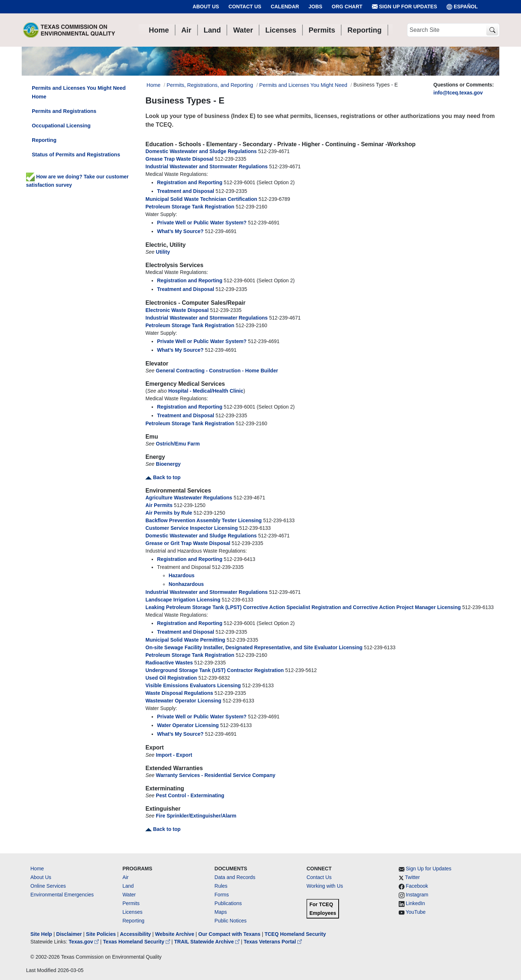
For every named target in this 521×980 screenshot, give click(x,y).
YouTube (416, 912)
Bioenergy (168, 464)
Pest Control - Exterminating (190, 795)
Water (129, 895)
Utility (163, 252)
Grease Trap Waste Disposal (179, 159)
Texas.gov (84, 942)
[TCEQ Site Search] (492, 30)
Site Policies (101, 934)
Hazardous (182, 575)
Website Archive (175, 934)
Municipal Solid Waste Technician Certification (201, 199)
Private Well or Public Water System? (202, 223)
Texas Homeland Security (137, 942)
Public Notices (231, 921)
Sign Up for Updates (404, 7)
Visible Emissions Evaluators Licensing (193, 685)
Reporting (44, 140)
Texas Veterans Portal (273, 942)
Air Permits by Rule (169, 513)
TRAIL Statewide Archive (207, 942)
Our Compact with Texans (229, 934)
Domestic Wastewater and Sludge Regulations (201, 151)
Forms (222, 895)
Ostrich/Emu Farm (178, 444)
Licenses (132, 912)
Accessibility (136, 934)
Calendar (285, 7)
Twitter (412, 877)
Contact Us (245, 7)
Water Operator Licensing (188, 725)
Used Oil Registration (171, 678)
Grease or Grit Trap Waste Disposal (188, 543)
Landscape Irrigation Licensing (183, 600)
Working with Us (325, 886)
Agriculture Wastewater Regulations (189, 498)
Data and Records (235, 877)
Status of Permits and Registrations (76, 155)
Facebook (417, 886)
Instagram (417, 895)
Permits (131, 903)
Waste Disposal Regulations (179, 693)
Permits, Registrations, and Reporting (210, 85)
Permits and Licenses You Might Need (303, 85)
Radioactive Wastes (169, 663)
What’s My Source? (180, 231)
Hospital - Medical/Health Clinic (206, 391)
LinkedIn (416, 903)
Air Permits (159, 505)
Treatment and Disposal (186, 191)
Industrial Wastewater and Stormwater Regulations (207, 166)
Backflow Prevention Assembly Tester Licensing (204, 520)
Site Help (41, 934)
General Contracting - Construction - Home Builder (217, 371)
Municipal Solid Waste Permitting (185, 640)
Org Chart (347, 7)
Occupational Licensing (61, 126)
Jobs (315, 7)
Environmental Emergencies (62, 895)
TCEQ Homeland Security (295, 934)
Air (125, 877)
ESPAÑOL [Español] (462, 7)
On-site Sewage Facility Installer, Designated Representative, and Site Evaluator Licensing (254, 647)
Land (128, 886)
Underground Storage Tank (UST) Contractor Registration (215, 670)
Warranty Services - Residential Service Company (216, 775)
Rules (221, 886)
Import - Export (174, 755)
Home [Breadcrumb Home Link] (153, 85)
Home (37, 869)
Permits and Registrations (64, 111)
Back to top (163, 477)
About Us (206, 7)
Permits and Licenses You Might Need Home (79, 92)
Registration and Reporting (190, 182)
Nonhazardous (186, 584)
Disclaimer (69, 934)
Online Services (48, 886)
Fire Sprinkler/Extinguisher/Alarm (196, 816)
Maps (221, 912)
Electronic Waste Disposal (177, 310)
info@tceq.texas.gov (458, 93)
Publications (228, 903)
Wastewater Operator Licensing (183, 701)
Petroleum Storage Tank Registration (190, 207)
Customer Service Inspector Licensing (192, 528)
